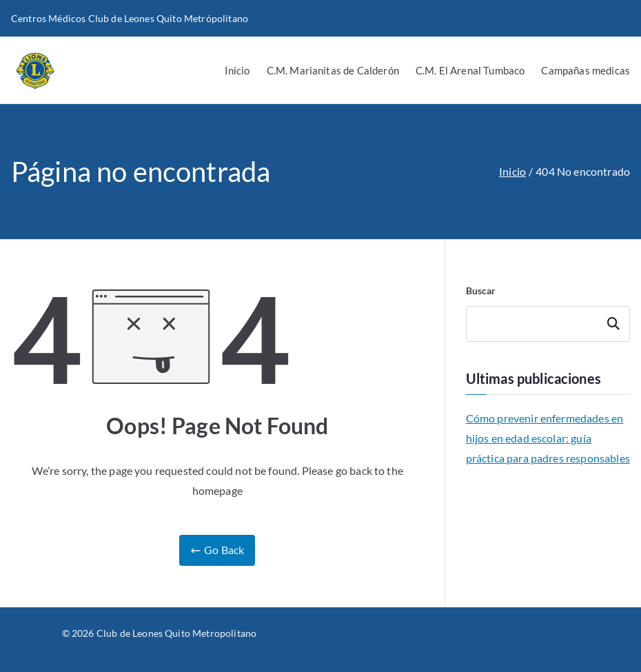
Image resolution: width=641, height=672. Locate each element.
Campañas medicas (586, 70)
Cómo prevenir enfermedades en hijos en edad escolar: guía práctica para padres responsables (548, 438)
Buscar (481, 291)
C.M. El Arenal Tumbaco (470, 70)
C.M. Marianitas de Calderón (333, 70)
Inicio (237, 70)
